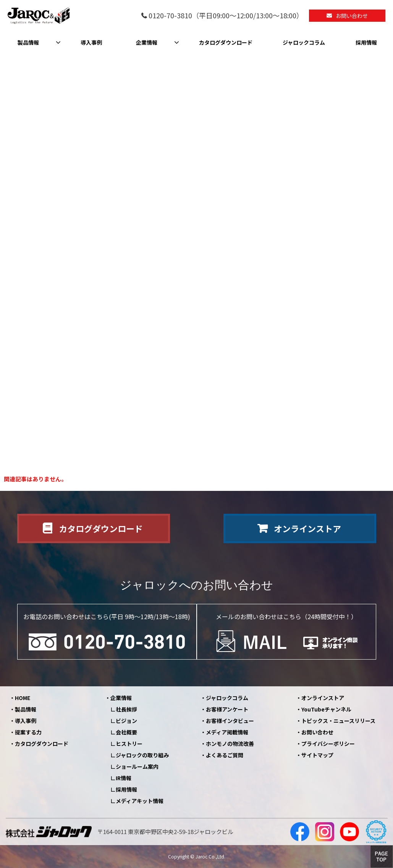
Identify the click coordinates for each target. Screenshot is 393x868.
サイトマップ (317, 755)
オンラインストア (307, 528)
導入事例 (91, 42)
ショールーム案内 (137, 766)
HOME (23, 698)
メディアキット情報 (140, 801)
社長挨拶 (126, 709)
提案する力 (28, 732)
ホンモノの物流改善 (230, 744)
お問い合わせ (352, 16)
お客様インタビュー (230, 721)
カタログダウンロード (226, 42)
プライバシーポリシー (328, 744)
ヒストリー (129, 744)
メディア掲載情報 (227, 732)
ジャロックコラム (304, 42)
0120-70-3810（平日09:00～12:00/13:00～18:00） (226, 16)
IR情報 (124, 778)
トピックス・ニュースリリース (338, 721)
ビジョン (126, 721)
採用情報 (366, 42)
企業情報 (147, 42)
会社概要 (126, 732)
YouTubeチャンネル (326, 709)
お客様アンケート (227, 709)
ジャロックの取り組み (142, 755)
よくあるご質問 (225, 755)
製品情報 (28, 42)
